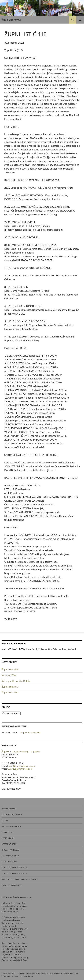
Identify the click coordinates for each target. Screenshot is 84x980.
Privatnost (6, 976)
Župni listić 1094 (10, 669)
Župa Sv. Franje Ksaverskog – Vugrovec (21, 752)
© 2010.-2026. (9, 973)
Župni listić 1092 (10, 692)
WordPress (28, 976)
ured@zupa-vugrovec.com (22, 766)
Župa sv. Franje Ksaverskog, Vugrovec (33, 973)
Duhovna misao (10, 862)
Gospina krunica (10, 856)
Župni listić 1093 (10, 687)
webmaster (17, 976)
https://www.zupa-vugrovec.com (64, 973)
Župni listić (7, 832)
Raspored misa (9, 809)
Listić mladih (8, 838)
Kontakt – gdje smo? (12, 815)
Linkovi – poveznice (12, 885)
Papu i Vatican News (31, 732)
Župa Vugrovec (11, 20)
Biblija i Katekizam (11, 850)
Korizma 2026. (9, 675)
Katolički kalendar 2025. (14, 867)
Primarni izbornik (80, 20)
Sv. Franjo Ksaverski (12, 826)
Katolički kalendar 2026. (14, 873)
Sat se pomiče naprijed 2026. (16, 681)
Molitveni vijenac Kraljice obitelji (20, 879)
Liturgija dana (9, 844)
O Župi (5, 820)
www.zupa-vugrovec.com (20, 769)
